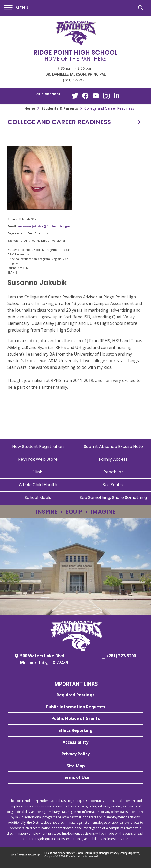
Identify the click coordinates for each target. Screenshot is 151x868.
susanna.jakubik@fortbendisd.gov (44, 226)
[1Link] (38, 472)
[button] (16, 8)
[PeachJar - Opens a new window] (113, 472)
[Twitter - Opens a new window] (75, 96)
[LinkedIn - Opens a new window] (117, 96)
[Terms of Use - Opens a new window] (75, 778)
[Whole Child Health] (38, 485)
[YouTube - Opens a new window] (96, 96)
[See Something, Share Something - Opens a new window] (113, 498)
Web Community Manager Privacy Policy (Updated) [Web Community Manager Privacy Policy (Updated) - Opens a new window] (109, 853)
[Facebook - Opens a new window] (86, 96)
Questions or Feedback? (60, 853)
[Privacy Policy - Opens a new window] (75, 754)
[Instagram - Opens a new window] (106, 96)
